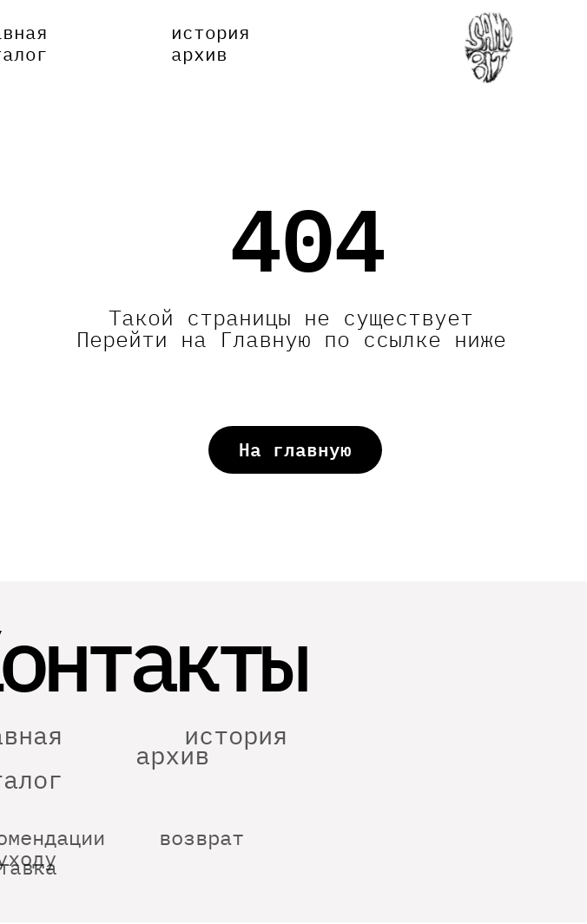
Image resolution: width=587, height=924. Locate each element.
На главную (295, 449)
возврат (201, 857)
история (211, 32)
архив (199, 54)
